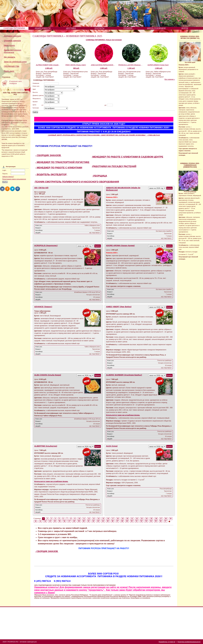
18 (118, 519)
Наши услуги (9, 45)
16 (108, 519)
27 (161, 519)
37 (69, 521)
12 (89, 519)
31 (40, 521)
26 (156, 519)
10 (79, 519)
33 (50, 521)
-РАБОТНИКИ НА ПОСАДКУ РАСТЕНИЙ (114, 166)
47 (117, 521)
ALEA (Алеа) (112, 446)
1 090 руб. (49, 68)
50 (132, 521)
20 (127, 519)
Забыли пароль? (8, 177)
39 (79, 521)
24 (147, 519)
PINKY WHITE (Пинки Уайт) (76, 65)
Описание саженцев (12, 41)
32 (45, 521)
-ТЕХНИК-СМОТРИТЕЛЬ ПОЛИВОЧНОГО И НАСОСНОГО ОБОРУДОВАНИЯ (77, 182)
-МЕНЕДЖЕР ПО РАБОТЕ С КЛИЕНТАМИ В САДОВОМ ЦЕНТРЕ (127, 157)
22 (137, 519)
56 (161, 521)
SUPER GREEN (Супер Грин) (158, 65)
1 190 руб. (131, 68)
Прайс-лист (9, 71)
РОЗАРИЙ (128, 28)
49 (127, 521)
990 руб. (76, 68)
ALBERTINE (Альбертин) (46, 446)
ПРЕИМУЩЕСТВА (12, 66)
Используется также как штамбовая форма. (123, 415)
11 (84, 519)
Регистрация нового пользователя (14, 179)
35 (60, 521)
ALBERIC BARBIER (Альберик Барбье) (124, 375)
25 (151, 519)
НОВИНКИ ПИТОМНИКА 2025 (84, 36)
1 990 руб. (159, 68)
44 (103, 521)
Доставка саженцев (12, 36)
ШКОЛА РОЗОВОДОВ (156, 28)
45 (108, 521)
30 (36, 521)
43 (98, 521)
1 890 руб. (104, 68)
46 (113, 521)
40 (84, 521)
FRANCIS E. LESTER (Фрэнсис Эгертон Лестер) (131, 65)
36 (64, 521)
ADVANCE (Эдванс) (43, 307)
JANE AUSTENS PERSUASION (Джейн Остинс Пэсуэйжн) (103, 65)
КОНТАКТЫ (100, 28)
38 (74, 521)
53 (146, 521)
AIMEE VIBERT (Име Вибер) (119, 307)
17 (113, 519)
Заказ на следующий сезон (15, 62)
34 (55, 521)
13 (94, 519)
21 (132, 519)
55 (156, 521)
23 (142, 519)
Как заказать (10, 57)
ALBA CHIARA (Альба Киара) (48, 375)
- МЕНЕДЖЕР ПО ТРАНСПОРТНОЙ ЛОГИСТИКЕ (62, 162)
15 (103, 519)
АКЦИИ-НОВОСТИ (43, 28)
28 (166, 519)
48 (122, 521)
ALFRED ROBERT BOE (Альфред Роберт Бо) (48, 65)
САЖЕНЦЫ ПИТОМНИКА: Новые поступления (104, 40)
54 (151, 521)
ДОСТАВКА (71, 28)
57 (165, 521)
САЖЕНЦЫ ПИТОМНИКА (14, 28)
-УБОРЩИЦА (100, 176)
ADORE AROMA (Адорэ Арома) (120, 246)
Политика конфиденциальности (189, 642)
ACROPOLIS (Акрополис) (46, 246)
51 (137, 521)
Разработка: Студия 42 (167, 642)
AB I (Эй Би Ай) (41, 188)
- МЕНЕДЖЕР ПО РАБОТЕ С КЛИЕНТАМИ (59, 168)
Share (2, 189)
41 (89, 521)
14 (99, 519)
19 (123, 519)
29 (171, 519)
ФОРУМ (185, 28)
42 (93, 521)
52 (141, 521)
